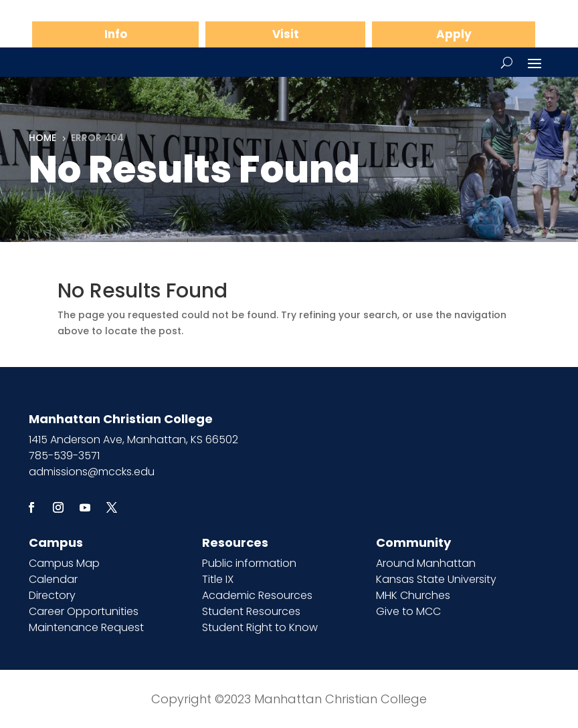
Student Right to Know (260, 627)
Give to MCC (408, 611)
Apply (454, 34)
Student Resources (251, 611)
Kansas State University (436, 579)
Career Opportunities (84, 611)
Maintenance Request (86, 627)
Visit (286, 34)
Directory (52, 595)
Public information (249, 563)
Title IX (218, 579)
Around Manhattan (426, 563)
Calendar (53, 579)
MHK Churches (413, 595)
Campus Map (64, 563)
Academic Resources (257, 595)
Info (116, 34)
